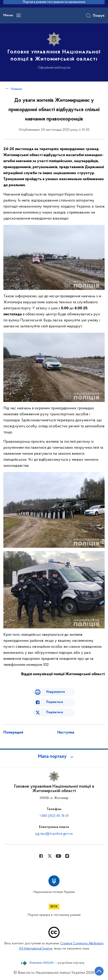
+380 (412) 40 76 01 (54, 816)
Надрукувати (56, 692)
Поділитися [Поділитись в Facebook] (55, 702)
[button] (54, 757)
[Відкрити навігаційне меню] (19, 15)
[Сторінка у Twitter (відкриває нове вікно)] (50, 856)
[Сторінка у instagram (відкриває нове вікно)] (67, 856)
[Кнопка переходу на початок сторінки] (99, 971)
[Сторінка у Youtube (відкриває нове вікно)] (58, 856)
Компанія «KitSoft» (42, 963)
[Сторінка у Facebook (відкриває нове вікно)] (41, 856)
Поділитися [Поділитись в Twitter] (55, 712)
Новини (17, 89)
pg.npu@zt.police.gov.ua (54, 834)
